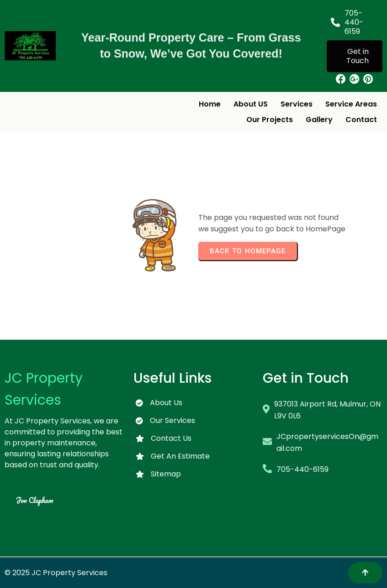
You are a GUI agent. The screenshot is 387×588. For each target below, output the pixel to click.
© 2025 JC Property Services (56, 573)
